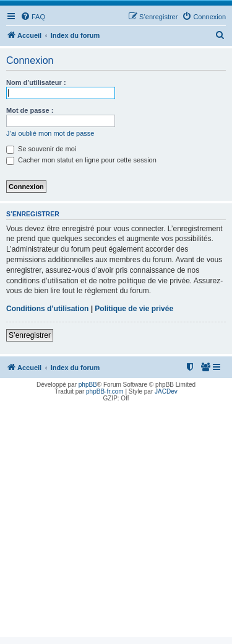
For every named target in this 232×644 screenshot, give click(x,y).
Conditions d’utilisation (47, 309)
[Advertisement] (116, 521)
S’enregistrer (30, 335)
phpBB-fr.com (105, 391)
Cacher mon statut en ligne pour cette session (81, 160)
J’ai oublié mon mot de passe (50, 133)
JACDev (166, 391)
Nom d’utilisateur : (36, 82)
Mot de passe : (30, 110)
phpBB (88, 385)
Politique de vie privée (134, 309)
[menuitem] (33, 17)
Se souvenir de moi (41, 149)
